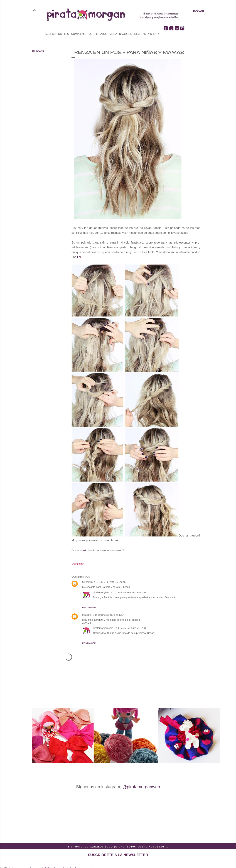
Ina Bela (87, 615)
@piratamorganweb (141, 787)
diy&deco (126, 34)
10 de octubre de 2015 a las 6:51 (130, 593)
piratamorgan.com (103, 592)
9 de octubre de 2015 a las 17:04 (108, 615)
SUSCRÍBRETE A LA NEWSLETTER (118, 855)
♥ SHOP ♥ (154, 34)
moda (113, 34)
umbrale (83, 550)
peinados (101, 34)
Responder (89, 608)
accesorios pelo (57, 34)
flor (79, 257)
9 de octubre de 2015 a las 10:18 (110, 582)
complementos (82, 34)
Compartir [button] (38, 51)
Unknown (87, 582)
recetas (140, 34)
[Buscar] (198, 11)
